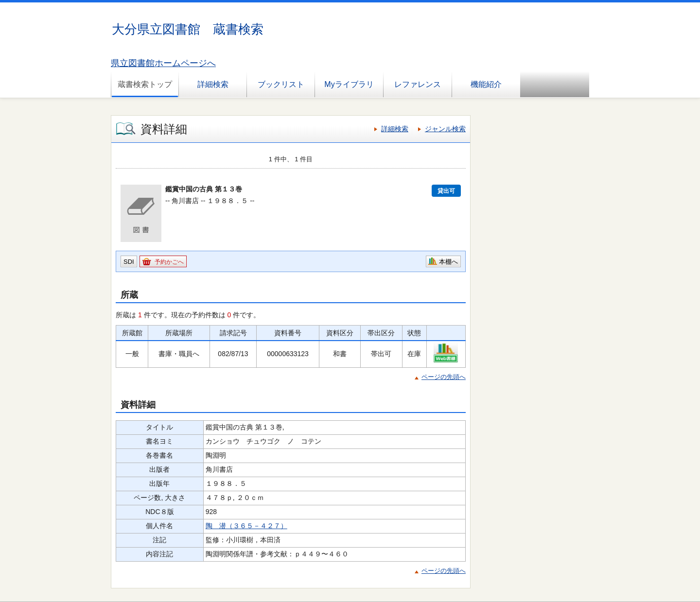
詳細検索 (213, 84)
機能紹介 (486, 84)
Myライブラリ (349, 84)
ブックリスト (281, 84)
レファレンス (418, 84)
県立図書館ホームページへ (163, 63)
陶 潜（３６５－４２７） (246, 526)
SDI (129, 262)
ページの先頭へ (444, 377)
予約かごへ (169, 262)
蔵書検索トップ (145, 84)
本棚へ (448, 262)
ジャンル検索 (445, 129)
